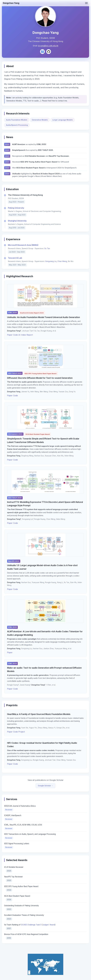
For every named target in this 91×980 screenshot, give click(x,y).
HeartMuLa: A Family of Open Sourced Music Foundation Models (39, 717)
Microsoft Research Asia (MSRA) (23, 248)
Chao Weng (62, 264)
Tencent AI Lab (15, 260)
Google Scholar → (45, 788)
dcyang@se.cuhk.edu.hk (48, 46)
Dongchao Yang (11, 3)
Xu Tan (47, 251)
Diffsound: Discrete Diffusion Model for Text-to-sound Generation (40, 381)
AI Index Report (26, 337)
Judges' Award (49, 927)
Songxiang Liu (51, 264)
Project (22, 734)
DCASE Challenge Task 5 (31, 927)
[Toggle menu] (86, 3)
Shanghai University (17, 223)
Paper (10, 337)
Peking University (16, 211)
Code (15, 337)
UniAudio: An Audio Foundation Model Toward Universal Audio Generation (43, 320)
